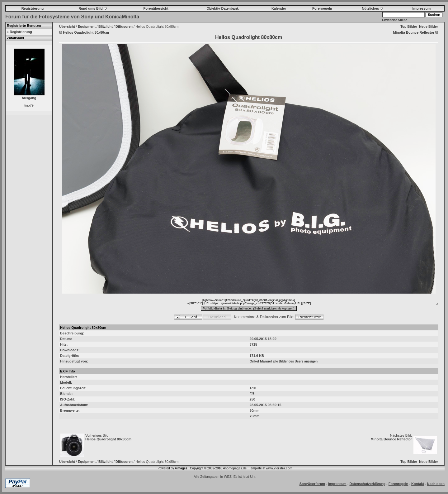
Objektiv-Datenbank (222, 8)
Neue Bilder (429, 26)
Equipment (87, 26)
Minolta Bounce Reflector (391, 439)
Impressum (422, 8)
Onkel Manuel (261, 361)
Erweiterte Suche (395, 20)
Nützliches (373, 8)
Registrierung (33, 8)
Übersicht (67, 26)
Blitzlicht (106, 26)
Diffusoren (124, 26)
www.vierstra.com (279, 468)
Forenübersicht (156, 8)
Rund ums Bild (93, 8)
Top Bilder (409, 26)
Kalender (279, 8)
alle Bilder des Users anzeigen (295, 361)
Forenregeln (322, 8)
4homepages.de (235, 468)
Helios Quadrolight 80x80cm (108, 439)
